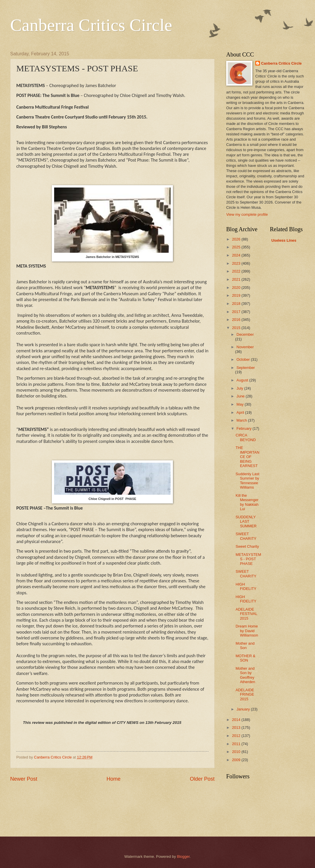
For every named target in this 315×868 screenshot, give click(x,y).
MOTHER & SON (245, 658)
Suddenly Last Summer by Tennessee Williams (247, 481)
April (241, 412)
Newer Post (24, 779)
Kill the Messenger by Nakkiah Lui (247, 502)
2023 (237, 263)
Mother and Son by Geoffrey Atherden (245, 675)
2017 (237, 312)
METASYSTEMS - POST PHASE (248, 559)
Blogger (183, 856)
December (245, 334)
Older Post (202, 779)
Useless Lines (284, 240)
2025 (237, 247)
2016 (237, 320)
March (242, 420)
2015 (237, 328)
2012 (237, 736)
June (241, 396)
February (244, 428)
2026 (237, 239)
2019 (237, 295)
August (243, 380)
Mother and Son (245, 646)
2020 (237, 288)
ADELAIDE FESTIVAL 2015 (246, 614)
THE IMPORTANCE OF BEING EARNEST (247, 457)
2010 (237, 752)
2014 (237, 720)
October (244, 359)
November (245, 347)
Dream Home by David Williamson (247, 631)
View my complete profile (247, 214)
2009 (237, 760)
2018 (237, 304)
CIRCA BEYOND (246, 437)
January (244, 709)
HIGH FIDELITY (246, 586)
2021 (237, 279)
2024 (237, 255)
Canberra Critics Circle (91, 25)
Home (114, 779)
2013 (237, 728)
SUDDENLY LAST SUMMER (246, 521)
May (240, 404)
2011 (237, 744)
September (246, 368)
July (240, 388)
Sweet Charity (247, 546)
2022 (237, 271)
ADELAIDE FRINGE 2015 (245, 694)
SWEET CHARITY (246, 536)
